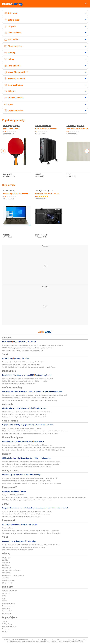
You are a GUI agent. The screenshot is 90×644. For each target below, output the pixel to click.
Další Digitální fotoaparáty (44, 191)
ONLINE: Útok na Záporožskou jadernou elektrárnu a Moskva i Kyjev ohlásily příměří (28, 348)
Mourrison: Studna (8, 528)
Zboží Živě (5, 560)
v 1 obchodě (39, 176)
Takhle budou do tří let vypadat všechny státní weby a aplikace (22, 428)
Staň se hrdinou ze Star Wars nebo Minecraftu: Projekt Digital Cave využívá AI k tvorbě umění (30, 531)
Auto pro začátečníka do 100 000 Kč (13, 575)
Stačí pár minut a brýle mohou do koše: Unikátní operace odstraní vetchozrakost (27, 511)
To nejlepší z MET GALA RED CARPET (13, 495)
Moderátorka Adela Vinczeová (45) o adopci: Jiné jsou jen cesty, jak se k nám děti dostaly (30, 400)
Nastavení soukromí (64, 642)
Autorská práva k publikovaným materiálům (58, 640)
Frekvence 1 (6, 629)
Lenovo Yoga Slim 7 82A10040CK (16, 193)
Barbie (4, 596)
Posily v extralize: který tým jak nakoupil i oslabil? (17, 550)
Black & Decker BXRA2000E (46, 128)
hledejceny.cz (6, 557)
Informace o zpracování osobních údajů (38, 642)
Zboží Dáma (6, 565)
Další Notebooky (9, 191)
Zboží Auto (5, 578)
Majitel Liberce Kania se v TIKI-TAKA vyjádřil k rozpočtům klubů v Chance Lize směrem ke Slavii (31, 545)
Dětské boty (6, 608)
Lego (4, 598)
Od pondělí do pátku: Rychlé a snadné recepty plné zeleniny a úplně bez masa (26, 467)
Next (87, 151)
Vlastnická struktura (77, 642)
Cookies (54, 642)
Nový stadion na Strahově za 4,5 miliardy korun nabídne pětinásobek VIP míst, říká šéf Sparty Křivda (33, 450)
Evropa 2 (5, 631)
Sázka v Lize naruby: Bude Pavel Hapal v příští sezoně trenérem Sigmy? (24, 547)
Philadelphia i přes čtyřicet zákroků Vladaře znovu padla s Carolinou (23, 362)
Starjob (4, 621)
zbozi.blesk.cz (7, 568)
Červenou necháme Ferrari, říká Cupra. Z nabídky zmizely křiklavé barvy (24, 414)
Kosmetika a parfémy (9, 603)
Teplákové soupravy (8, 606)
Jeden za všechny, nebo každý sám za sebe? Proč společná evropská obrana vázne (27, 445)
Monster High (6, 593)
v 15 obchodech (9, 176)
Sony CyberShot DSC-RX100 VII (47, 193)
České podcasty (7, 624)
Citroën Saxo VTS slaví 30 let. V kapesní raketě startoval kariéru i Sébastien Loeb (27, 412)
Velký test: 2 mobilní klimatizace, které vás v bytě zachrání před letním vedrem (26, 514)
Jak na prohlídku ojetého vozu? (12, 570)
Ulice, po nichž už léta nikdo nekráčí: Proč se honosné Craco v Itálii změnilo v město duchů (30, 478)
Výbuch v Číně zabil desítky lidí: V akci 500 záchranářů (19, 384)
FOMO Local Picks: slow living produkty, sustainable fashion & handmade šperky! (27, 500)
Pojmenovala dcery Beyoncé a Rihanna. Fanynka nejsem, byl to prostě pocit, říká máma (29, 398)
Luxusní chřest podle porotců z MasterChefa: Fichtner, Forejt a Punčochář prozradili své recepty (31, 462)
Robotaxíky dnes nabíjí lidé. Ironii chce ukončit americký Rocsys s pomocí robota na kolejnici (31, 433)
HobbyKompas (7, 573)
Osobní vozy (6, 563)
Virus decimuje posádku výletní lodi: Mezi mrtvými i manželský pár (23, 350)
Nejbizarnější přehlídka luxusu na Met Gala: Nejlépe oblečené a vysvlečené (25, 381)
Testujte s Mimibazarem (10, 591)
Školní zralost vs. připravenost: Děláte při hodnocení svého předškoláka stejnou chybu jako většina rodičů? (35, 395)
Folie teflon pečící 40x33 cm (77, 128)
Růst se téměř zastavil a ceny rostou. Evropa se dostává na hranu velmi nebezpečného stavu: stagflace (33, 447)
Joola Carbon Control (11, 128)
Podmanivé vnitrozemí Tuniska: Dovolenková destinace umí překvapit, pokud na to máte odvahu (32, 483)
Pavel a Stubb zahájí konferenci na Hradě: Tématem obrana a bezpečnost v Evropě (27, 379)
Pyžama (5, 601)
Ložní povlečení (7, 611)
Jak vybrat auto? (7, 583)
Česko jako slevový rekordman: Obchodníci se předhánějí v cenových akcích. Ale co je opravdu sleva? (33, 345)
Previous (3, 151)
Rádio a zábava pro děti (10, 626)
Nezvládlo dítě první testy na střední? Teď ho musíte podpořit (21, 516)
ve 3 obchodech (41, 237)
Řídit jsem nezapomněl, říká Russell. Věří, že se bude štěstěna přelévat (24, 417)
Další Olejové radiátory (43, 126)
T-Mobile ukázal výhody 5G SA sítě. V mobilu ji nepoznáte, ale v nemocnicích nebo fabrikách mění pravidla (35, 431)
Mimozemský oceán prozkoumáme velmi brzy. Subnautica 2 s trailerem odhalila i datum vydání (31, 533)
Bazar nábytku (7, 614)
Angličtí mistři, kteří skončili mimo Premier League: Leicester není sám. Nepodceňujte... (29, 367)
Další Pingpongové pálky (12, 126)
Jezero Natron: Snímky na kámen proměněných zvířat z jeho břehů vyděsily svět (26, 481)
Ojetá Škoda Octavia (9, 580)
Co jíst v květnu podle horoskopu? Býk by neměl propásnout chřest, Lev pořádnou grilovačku (30, 464)
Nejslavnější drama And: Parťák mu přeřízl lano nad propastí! (21, 364)
